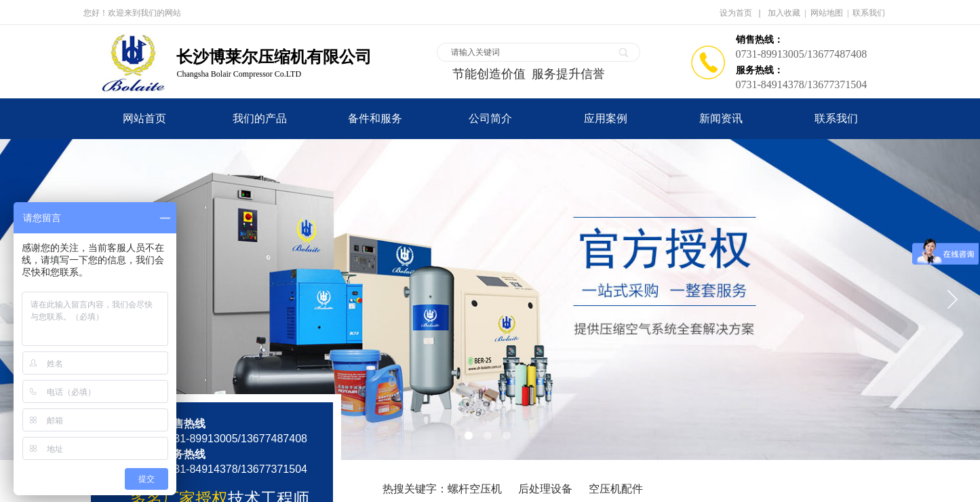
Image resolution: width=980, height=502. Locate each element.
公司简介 (490, 118)
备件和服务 (375, 118)
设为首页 (736, 13)
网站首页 (144, 118)
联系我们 (836, 118)
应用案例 (606, 118)
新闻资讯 (721, 118)
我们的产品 (260, 118)
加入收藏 (784, 13)
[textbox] (530, 52)
